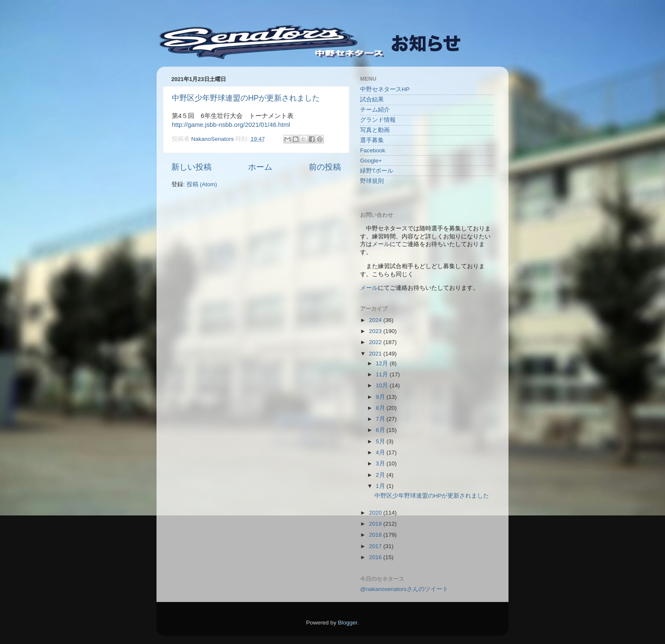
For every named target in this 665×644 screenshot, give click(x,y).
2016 (376, 557)
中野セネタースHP (385, 89)
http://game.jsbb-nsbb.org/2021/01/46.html (231, 125)
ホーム (260, 167)
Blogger (348, 623)
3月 (381, 463)
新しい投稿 (191, 167)
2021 (376, 354)
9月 (381, 397)
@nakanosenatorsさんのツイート (404, 589)
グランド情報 (378, 120)
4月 (381, 452)
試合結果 (372, 99)
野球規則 (372, 181)
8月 (381, 408)
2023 (376, 331)
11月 (383, 374)
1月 (381, 486)
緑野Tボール (377, 171)
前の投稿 (325, 167)
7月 (381, 419)
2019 (376, 524)
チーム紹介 (375, 110)
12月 (383, 363)
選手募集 (372, 140)
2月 (381, 475)
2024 (376, 320)
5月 (381, 441)
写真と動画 (375, 130)
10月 (383, 385)
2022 (376, 342)
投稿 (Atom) (202, 184)
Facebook (373, 150)
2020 (376, 513)
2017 (376, 546)
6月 (381, 430)
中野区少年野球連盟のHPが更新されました (246, 98)
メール (369, 288)
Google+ (371, 161)
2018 (376, 535)
